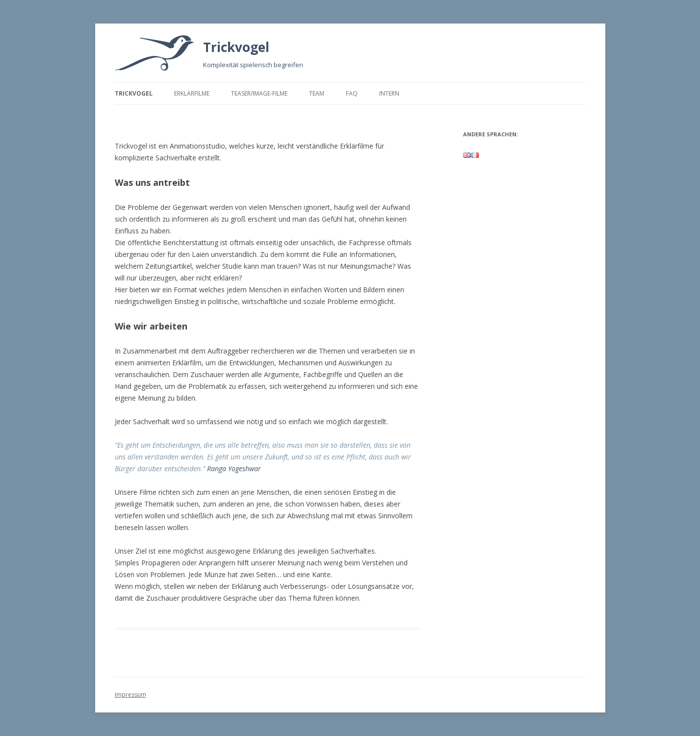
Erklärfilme (192, 93)
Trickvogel (236, 47)
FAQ (352, 93)
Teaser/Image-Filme (259, 93)
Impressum (130, 695)
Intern (389, 93)
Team (317, 93)
